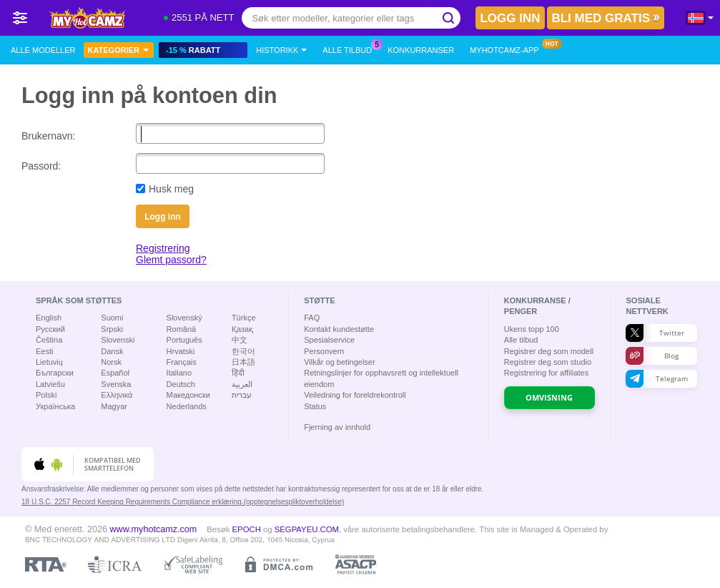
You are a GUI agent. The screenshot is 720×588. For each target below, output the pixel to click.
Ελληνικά (117, 395)
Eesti (44, 351)
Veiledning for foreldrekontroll (355, 395)
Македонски (188, 395)
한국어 (243, 351)
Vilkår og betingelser (339, 362)
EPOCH (247, 529)
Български (55, 373)
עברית (242, 395)
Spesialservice (329, 340)
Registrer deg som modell (549, 351)
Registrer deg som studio (548, 362)
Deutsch (181, 384)
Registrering (163, 248)
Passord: (41, 166)
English (49, 318)
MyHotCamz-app (508, 48)
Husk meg (171, 189)
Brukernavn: (48, 136)
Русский (50, 329)
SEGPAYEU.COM (307, 529)
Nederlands (187, 406)
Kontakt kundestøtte (339, 329)
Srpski (112, 329)
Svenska (116, 384)
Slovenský (184, 318)
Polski (46, 395)
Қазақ (242, 329)
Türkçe (244, 318)
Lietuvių (49, 362)
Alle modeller (43, 50)
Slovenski (118, 340)
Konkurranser (421, 50)
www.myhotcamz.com (154, 529)
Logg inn (163, 217)
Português (184, 340)
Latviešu (50, 384)
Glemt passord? (171, 260)
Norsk (111, 362)
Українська (55, 406)
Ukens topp (532, 329)
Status (315, 406)
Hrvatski (181, 351)
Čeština (49, 340)
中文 (240, 340)
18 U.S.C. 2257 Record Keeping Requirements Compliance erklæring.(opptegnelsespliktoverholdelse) (183, 502)
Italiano (179, 373)
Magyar (114, 406)
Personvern (324, 351)
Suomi (112, 318)
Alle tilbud (351, 48)
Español (115, 373)
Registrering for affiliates (546, 373)
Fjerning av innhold (337, 427)
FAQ (312, 318)
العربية (242, 384)
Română (182, 329)
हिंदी (238, 373)
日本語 (243, 362)
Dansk (112, 351)
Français (182, 362)
